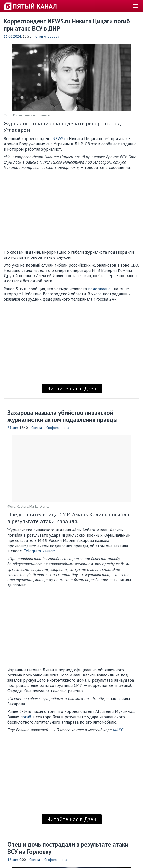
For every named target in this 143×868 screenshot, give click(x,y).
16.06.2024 (12, 36)
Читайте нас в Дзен (72, 388)
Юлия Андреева (47, 36)
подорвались (100, 289)
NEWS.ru (60, 139)
